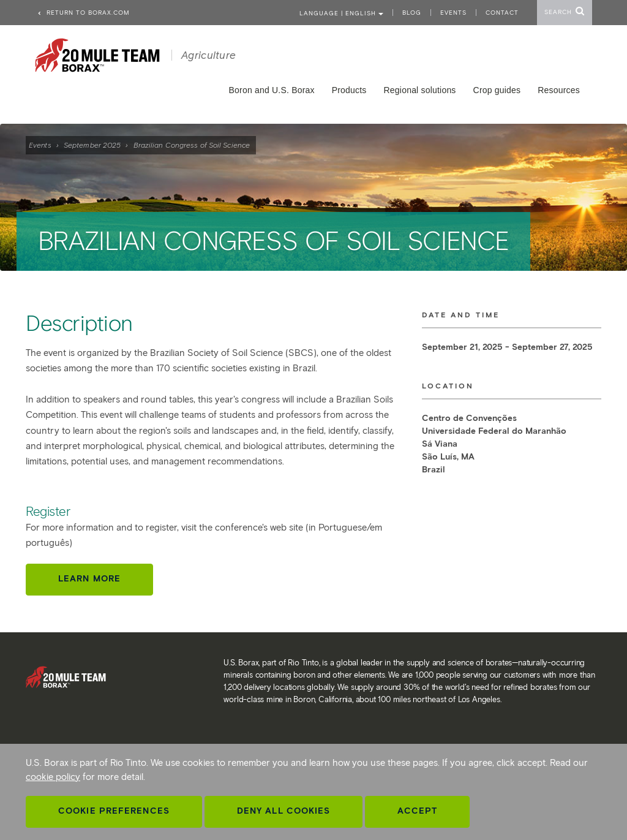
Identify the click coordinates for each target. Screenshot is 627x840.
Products (349, 90)
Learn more (89, 579)
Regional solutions (420, 90)
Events (40, 145)
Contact (502, 13)
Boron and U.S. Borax (272, 90)
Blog (412, 13)
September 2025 (92, 145)
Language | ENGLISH (341, 13)
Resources (559, 90)
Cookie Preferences (114, 811)
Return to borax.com (83, 13)
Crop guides (497, 90)
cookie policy (53, 777)
